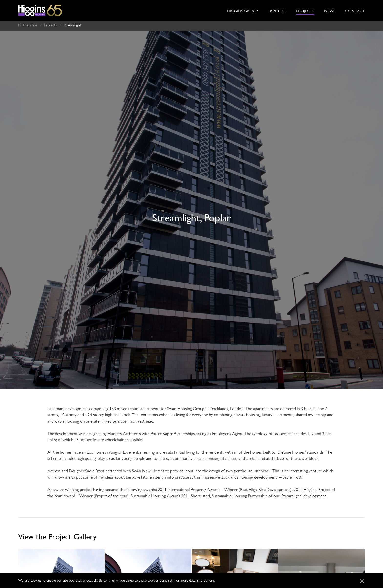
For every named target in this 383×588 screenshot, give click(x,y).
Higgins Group (243, 11)
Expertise (277, 11)
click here (207, 580)
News (330, 11)
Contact (355, 11)
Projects (305, 11)
